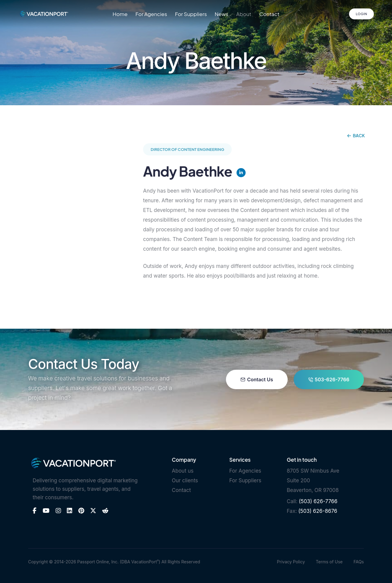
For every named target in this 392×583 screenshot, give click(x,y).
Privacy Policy (291, 562)
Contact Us (257, 379)
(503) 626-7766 (318, 501)
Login (361, 14)
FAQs (359, 562)
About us (183, 471)
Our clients (185, 480)
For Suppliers (191, 14)
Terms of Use (329, 562)
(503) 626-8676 (318, 511)
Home (120, 14)
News (222, 14)
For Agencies (151, 14)
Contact (269, 14)
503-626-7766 (329, 379)
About (244, 14)
